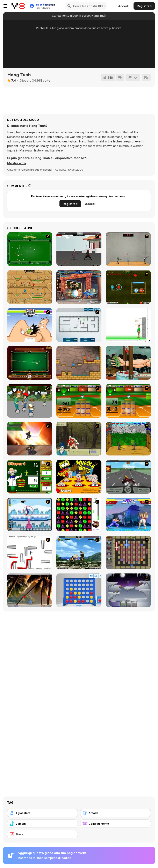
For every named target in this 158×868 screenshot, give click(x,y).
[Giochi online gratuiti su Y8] (18, 6)
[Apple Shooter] (128, 325)
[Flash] (42, 834)
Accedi (123, 6)
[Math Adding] (30, 477)
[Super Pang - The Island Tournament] (30, 590)
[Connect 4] (79, 590)
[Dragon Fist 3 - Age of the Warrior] (79, 249)
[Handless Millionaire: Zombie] (128, 363)
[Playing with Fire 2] (128, 552)
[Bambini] (42, 824)
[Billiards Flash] (30, 249)
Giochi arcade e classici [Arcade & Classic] (37, 170)
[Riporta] (133, 77)
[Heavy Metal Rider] (128, 477)
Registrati (144, 6)
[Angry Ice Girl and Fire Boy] (128, 287)
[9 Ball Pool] (30, 363)
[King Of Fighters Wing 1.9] (79, 287)
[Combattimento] (116, 824)
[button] (17, 163)
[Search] (69, 6)
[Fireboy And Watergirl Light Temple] (30, 287)
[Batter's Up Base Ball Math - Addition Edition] (79, 401)
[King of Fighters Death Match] (79, 552)
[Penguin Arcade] (30, 514)
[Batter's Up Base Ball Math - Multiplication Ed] (128, 401)
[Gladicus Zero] (30, 439)
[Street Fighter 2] (128, 514)
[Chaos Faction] (128, 590)
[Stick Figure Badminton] (128, 249)
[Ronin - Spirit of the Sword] (79, 439)
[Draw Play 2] (30, 552)
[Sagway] (30, 401)
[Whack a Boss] (79, 477)
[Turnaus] (128, 439)
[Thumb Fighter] (30, 325)
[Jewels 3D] (79, 514)
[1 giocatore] (42, 813)
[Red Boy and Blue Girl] (79, 363)
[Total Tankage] (79, 325)
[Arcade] (116, 813)
